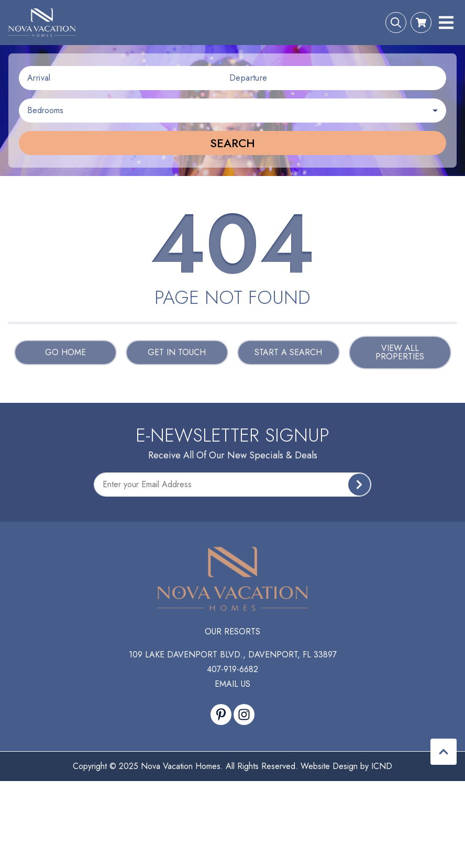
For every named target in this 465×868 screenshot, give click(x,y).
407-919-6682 (233, 669)
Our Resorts (233, 631)
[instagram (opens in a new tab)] (244, 715)
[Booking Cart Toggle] (421, 23)
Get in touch (177, 352)
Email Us (233, 684)
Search (233, 143)
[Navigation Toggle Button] (446, 23)
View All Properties (400, 352)
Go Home (65, 352)
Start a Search (288, 352)
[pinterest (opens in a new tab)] (221, 715)
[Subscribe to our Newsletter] (233, 485)
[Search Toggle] (396, 23)
